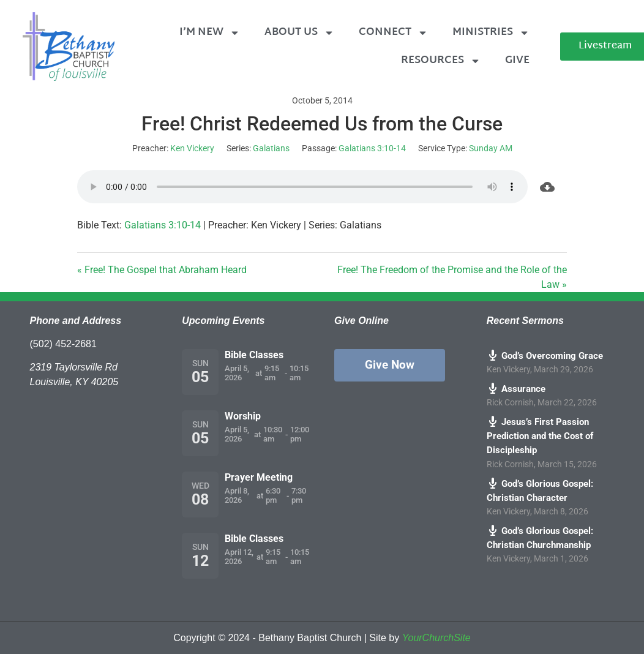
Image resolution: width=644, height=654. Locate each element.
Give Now (390, 365)
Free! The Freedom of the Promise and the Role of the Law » (452, 277)
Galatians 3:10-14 (372, 148)
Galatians (271, 148)
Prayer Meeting (259, 477)
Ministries (491, 33)
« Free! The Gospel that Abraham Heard (162, 270)
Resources (441, 61)
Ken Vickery (192, 148)
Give (517, 60)
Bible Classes (254, 355)
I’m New (210, 33)
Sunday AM (491, 148)
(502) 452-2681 (63, 344)
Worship (243, 416)
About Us (299, 33)
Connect (393, 33)
